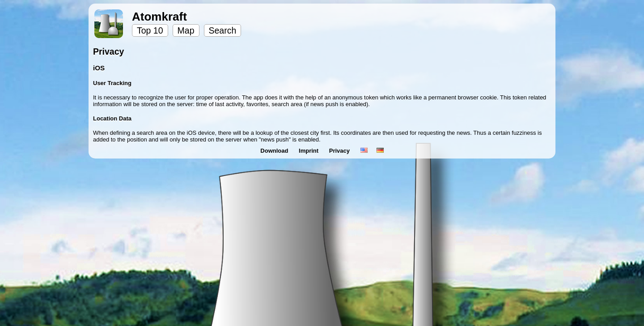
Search (223, 30)
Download (275, 151)
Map (186, 30)
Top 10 (150, 30)
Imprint (309, 151)
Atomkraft (159, 17)
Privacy (340, 151)
